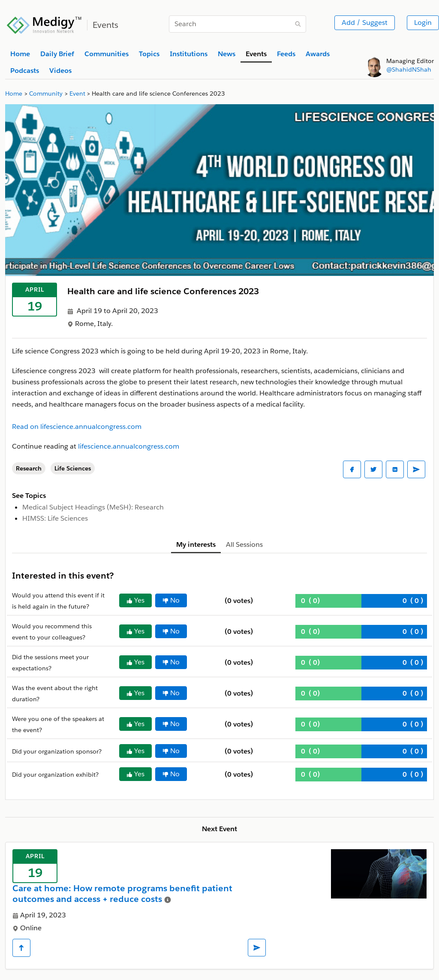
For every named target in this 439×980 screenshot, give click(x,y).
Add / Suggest (365, 23)
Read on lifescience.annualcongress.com (77, 427)
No (171, 600)
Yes (135, 600)
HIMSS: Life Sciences (55, 518)
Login (423, 23)
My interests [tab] (196, 544)
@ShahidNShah (409, 69)
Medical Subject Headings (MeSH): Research (93, 507)
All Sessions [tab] (244, 544)
